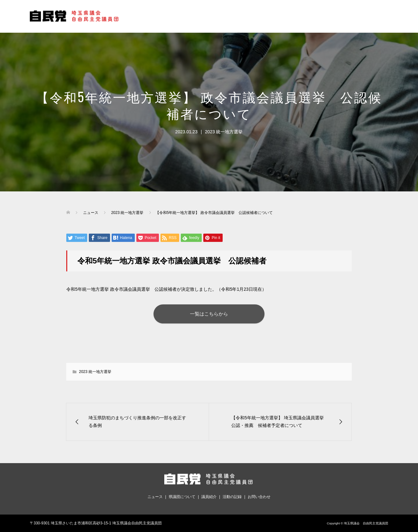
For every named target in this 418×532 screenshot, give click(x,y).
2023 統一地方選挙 (224, 132)
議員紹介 (209, 497)
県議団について (182, 497)
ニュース (155, 497)
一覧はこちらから (209, 314)
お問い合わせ (259, 497)
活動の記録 (232, 497)
